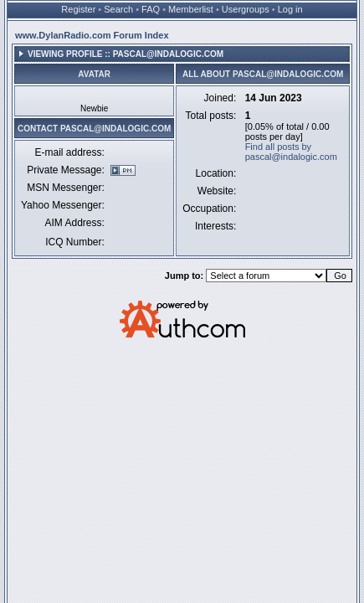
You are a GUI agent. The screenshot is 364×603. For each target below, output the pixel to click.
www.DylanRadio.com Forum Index (92, 35)
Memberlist (191, 9)
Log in (290, 9)
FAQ (151, 9)
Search (118, 9)
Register (78, 9)
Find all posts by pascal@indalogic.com (291, 152)
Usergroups (246, 9)
